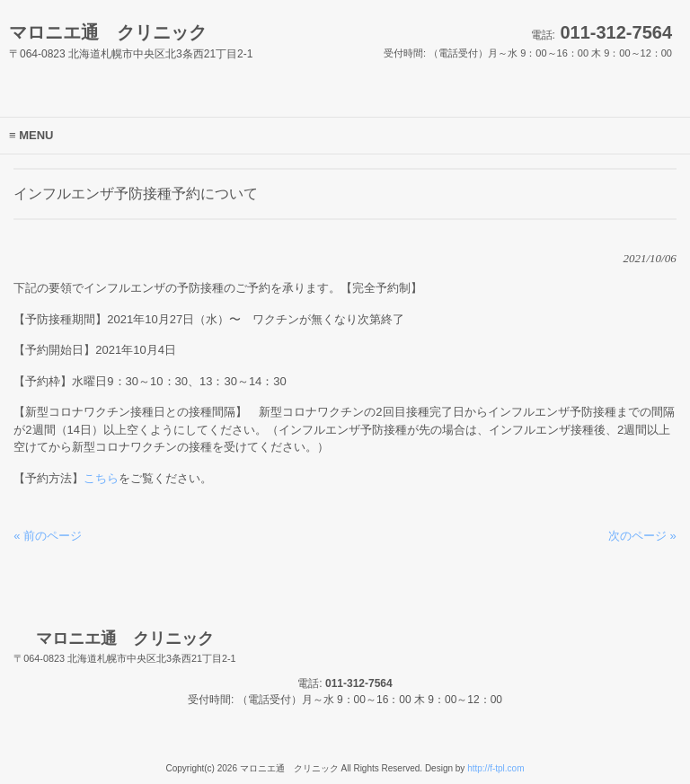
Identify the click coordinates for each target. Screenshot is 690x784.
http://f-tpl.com (495, 768)
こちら (101, 478)
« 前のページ (48, 536)
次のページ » (642, 536)
